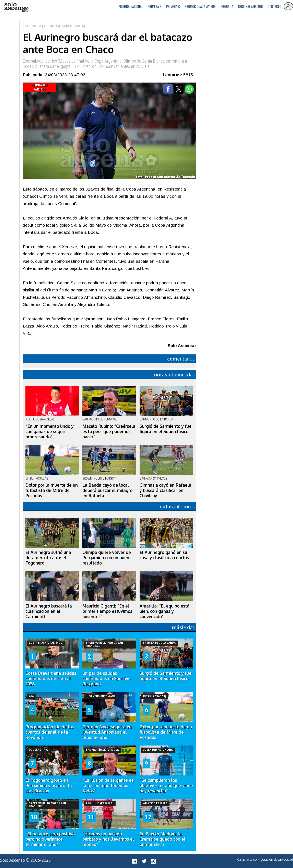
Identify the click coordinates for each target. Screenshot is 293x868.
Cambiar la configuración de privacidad (265, 859)
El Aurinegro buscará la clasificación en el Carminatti (49, 611)
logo (16, 7)
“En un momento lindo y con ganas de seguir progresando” (50, 431)
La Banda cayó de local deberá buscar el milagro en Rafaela (107, 490)
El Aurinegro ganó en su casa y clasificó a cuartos (164, 555)
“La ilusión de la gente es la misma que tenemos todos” (108, 785)
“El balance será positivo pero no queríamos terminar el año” (50, 839)
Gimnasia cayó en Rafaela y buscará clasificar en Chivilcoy (165, 490)
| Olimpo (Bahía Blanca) (63, 26)
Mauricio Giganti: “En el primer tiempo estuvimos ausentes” (107, 611)
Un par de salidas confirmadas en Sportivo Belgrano (107, 678)
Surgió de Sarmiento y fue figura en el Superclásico (166, 429)
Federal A (227, 7)
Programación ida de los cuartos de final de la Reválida (50, 732)
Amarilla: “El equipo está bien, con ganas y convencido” (165, 611)
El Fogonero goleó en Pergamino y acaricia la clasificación (49, 785)
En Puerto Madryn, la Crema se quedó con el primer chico (162, 839)
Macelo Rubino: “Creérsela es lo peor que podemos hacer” (109, 431)
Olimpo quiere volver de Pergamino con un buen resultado (107, 558)
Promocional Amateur (200, 7)
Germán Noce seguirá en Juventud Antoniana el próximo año (107, 732)
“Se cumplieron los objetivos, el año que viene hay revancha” (166, 785)
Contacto (274, 7)
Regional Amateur (250, 7)
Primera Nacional (131, 7)
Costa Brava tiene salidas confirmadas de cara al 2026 (51, 678)
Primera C (173, 7)
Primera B (155, 7)
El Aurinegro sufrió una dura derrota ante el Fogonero (48, 558)
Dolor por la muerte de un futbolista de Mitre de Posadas (52, 490)
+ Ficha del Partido (40, 87)
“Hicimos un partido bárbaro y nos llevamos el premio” (108, 839)
